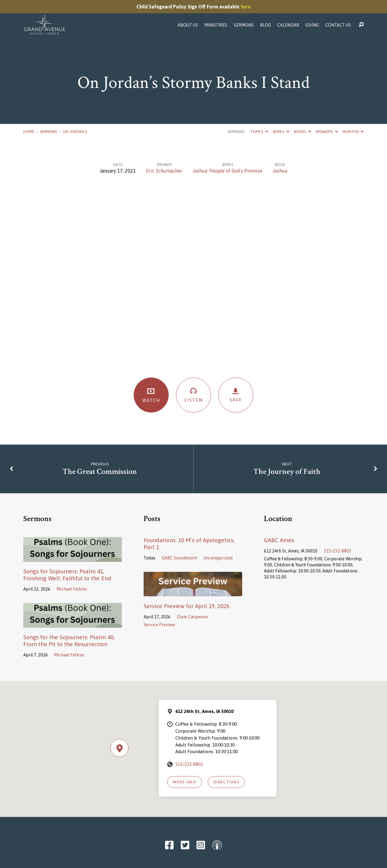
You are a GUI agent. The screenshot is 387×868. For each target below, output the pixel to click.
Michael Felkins (72, 589)
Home (29, 132)
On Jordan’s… (76, 132)
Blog (265, 25)
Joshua (280, 171)
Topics (259, 132)
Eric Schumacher (164, 171)
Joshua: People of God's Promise (228, 171)
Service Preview (159, 625)
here (246, 7)
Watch (151, 395)
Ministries (216, 25)
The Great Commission (100, 472)
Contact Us (338, 25)
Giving (312, 25)
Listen (193, 395)
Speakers (327, 132)
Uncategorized (218, 558)
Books (302, 132)
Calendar (288, 25)
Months (353, 132)
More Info (185, 782)
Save (236, 395)
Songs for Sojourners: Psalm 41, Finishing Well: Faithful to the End (67, 575)
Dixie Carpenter (193, 617)
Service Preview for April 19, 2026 (187, 606)
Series (281, 132)
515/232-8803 (338, 551)
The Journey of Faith (287, 472)
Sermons (244, 25)
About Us (188, 25)
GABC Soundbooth (179, 558)
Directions (226, 782)
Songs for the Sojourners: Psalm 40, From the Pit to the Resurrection (69, 641)
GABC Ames (279, 540)
